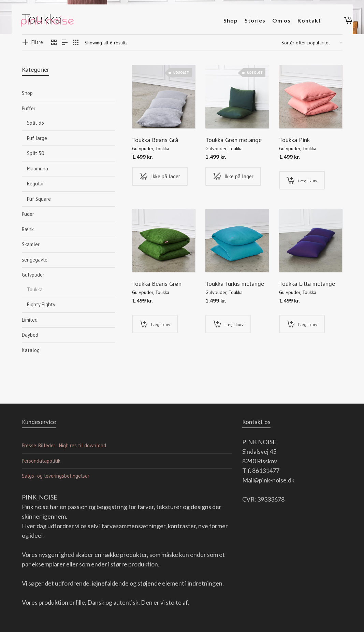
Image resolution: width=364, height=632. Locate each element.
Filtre (37, 42)
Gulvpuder (143, 149)
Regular (35, 184)
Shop (27, 93)
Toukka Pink (294, 140)
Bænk (28, 229)
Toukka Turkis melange (235, 284)
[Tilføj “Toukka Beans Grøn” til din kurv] (155, 324)
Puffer (29, 108)
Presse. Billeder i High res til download (64, 445)
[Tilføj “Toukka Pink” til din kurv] (302, 180)
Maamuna (38, 168)
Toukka (162, 149)
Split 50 (35, 153)
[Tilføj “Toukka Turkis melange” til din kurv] (228, 324)
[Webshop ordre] (312, 43)
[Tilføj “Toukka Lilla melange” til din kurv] (302, 324)
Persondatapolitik (41, 461)
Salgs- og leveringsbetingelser (56, 476)
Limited (30, 320)
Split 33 (35, 123)
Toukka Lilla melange (307, 284)
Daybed (30, 335)
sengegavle (35, 260)
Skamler (31, 244)
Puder (28, 214)
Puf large (37, 138)
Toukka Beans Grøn (157, 284)
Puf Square (39, 199)
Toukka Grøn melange (234, 140)
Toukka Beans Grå (155, 140)
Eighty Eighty (41, 304)
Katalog (31, 350)
